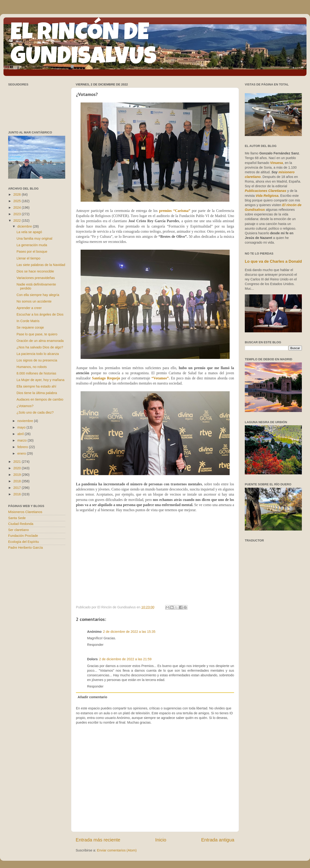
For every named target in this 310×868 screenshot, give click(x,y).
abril (21, 434)
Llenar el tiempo (28, 258)
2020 (17, 468)
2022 (17, 221)
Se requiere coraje (30, 327)
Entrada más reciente (98, 840)
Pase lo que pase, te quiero (37, 334)
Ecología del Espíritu (24, 542)
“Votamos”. (161, 378)
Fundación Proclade (23, 536)
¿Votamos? (25, 406)
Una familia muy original (34, 238)
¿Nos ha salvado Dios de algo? (40, 347)
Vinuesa (277, 163)
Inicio (161, 840)
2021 (17, 462)
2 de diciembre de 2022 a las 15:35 (129, 632)
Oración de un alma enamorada (40, 341)
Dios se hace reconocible (35, 271)
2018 (17, 481)
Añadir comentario (92, 697)
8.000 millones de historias (36, 373)
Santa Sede (17, 518)
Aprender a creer (29, 308)
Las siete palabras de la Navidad (41, 265)
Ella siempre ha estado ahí (36, 386)
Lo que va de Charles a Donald (273, 261)
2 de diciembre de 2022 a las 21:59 (125, 659)
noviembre (26, 421)
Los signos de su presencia (37, 360)
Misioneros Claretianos (25, 512)
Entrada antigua (218, 840)
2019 (17, 475)
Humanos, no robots (32, 367)
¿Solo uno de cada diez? (35, 412)
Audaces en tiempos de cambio (40, 399)
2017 (17, 488)
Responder (95, 645)
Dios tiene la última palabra (37, 393)
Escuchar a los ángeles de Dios (40, 314)
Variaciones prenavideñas (36, 278)
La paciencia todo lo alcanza (38, 354)
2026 (17, 194)
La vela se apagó (29, 232)
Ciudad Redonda (21, 524)
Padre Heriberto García (26, 548)
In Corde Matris (28, 321)
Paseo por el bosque (32, 252)
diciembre (25, 226)
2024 (17, 208)
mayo (22, 427)
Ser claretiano (19, 530)
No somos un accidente (34, 301)
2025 (17, 201)
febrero (23, 447)
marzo (23, 440)
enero (22, 453)
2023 (17, 214)
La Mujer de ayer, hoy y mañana (41, 380)
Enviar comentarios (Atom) (117, 850)
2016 (17, 494)
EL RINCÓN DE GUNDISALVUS (83, 46)
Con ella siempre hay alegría (38, 295)
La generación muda (32, 245)
